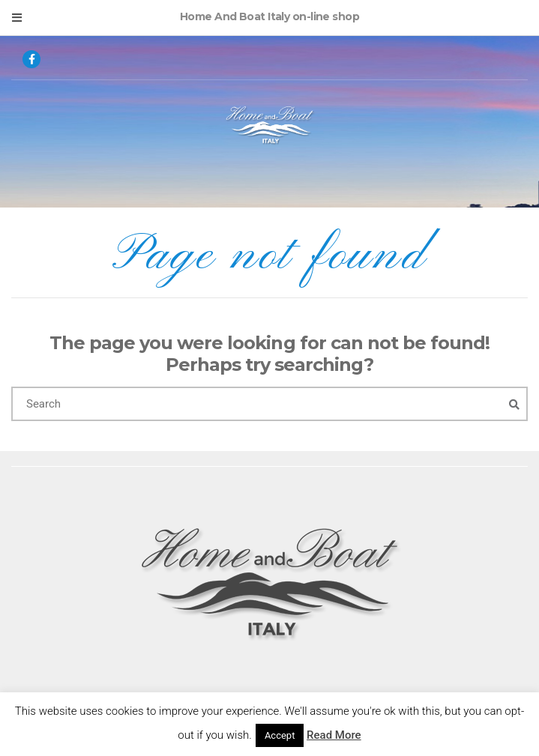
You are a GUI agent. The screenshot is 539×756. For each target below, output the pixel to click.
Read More (334, 735)
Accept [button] (280, 735)
